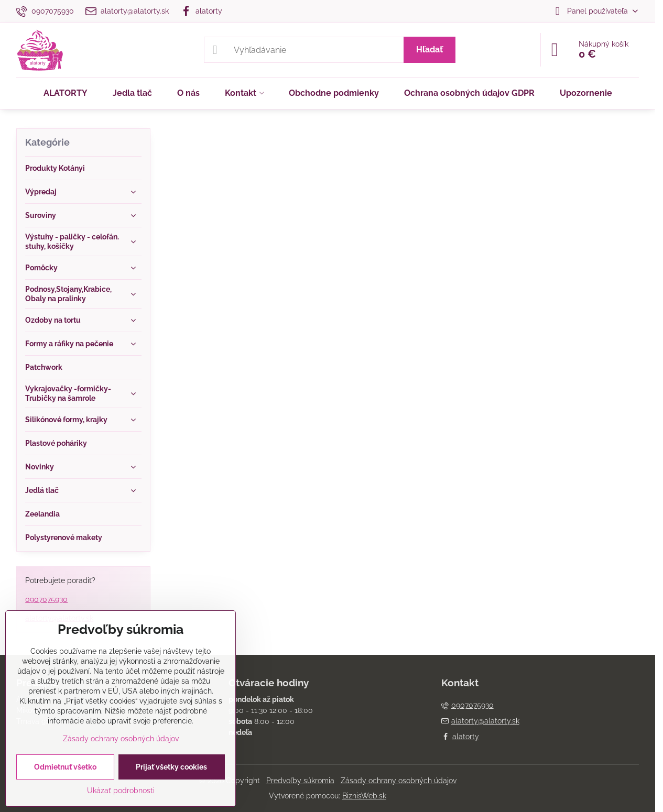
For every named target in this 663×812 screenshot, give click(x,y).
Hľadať (430, 50)
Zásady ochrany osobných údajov (399, 781)
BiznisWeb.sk (364, 796)
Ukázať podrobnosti (121, 791)
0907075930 (46, 599)
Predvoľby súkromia (300, 781)
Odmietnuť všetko (65, 767)
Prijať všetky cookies (171, 767)
